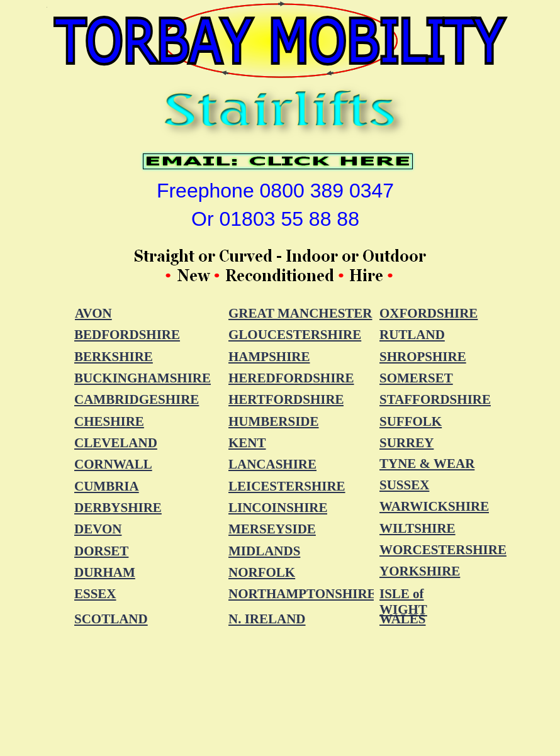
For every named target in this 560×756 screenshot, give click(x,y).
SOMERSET (416, 378)
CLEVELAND (116, 443)
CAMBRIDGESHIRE (137, 399)
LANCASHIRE (272, 464)
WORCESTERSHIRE (443, 550)
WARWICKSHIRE (434, 506)
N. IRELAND (267, 619)
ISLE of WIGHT (403, 602)
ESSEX (95, 594)
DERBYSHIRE (118, 508)
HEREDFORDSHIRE (291, 378)
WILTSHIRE (417, 528)
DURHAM (105, 572)
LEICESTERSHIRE (287, 486)
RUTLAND (412, 335)
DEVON (98, 529)
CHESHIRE (109, 421)
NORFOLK (262, 572)
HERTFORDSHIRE (286, 399)
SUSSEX (404, 485)
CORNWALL (113, 464)
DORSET (101, 551)
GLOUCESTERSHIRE (295, 335)
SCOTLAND (111, 619)
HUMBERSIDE (274, 421)
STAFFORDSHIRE (435, 399)
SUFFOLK (411, 421)
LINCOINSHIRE (278, 508)
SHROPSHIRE (423, 357)
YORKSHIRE (420, 571)
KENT (247, 443)
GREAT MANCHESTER (300, 313)
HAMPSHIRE (269, 357)
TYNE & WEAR (427, 464)
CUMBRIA (107, 486)
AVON (93, 313)
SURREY (406, 443)
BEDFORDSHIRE (127, 335)
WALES (403, 619)
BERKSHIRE (114, 357)
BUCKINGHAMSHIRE (143, 378)
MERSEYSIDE (272, 529)
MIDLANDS (264, 551)
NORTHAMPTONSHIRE (302, 594)
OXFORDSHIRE (428, 313)
